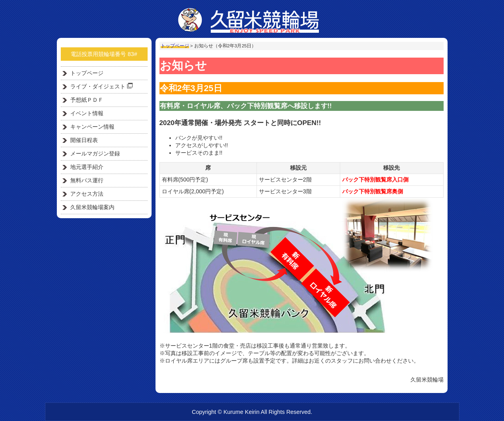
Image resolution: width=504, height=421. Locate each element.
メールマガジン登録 (95, 153)
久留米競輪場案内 (92, 207)
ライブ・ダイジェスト (101, 86)
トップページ (175, 46)
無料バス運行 (87, 180)
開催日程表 (84, 140)
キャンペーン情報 (92, 127)
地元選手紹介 (87, 167)
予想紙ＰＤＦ (87, 100)
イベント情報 (87, 113)
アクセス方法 (87, 194)
